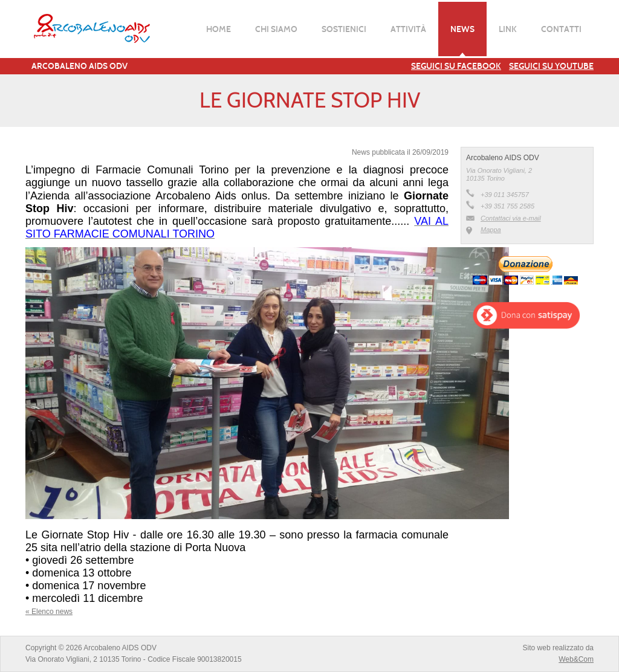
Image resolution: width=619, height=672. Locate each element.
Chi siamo (276, 29)
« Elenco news (49, 612)
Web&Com (576, 659)
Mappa (491, 230)
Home (219, 29)
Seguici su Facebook (456, 66)
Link (508, 29)
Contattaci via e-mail (511, 218)
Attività (408, 29)
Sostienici (344, 29)
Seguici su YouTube (551, 66)
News (462, 29)
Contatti (561, 29)
